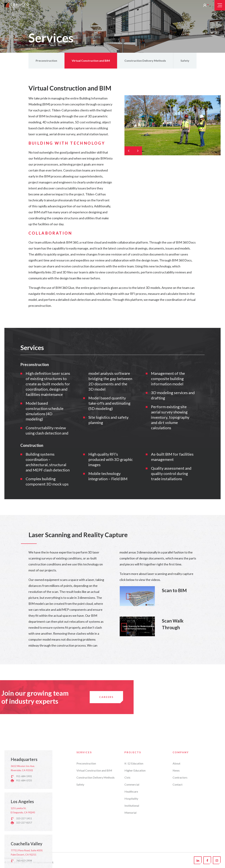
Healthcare (131, 853)
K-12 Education (134, 825)
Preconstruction (46, 61)
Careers (26, 697)
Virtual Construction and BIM (91, 61)
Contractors (180, 839)
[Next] (138, 151)
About (176, 825)
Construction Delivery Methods (145, 61)
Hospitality (131, 860)
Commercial (132, 846)
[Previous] (129, 151)
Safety (185, 61)
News (176, 832)
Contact (178, 846)
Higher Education (135, 832)
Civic (128, 839)
